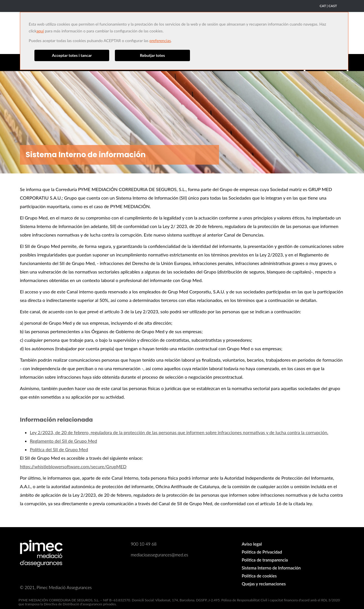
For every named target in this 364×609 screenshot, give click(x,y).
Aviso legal (252, 544)
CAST (333, 6)
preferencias (160, 41)
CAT (323, 6)
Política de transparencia (265, 560)
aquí (40, 31)
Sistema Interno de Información (271, 568)
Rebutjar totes (152, 55)
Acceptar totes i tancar (72, 55)
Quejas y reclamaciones (264, 584)
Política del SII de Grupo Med (59, 449)
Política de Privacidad (262, 552)
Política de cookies (259, 576)
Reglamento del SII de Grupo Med (63, 441)
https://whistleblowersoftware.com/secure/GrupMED (73, 466)
